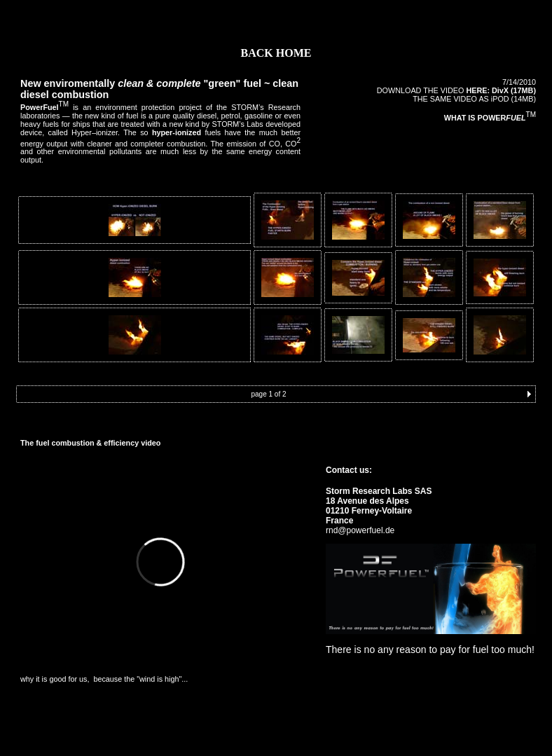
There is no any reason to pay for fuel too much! (430, 650)
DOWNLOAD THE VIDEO (456, 90)
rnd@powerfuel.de (360, 530)
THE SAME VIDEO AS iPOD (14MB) (474, 99)
